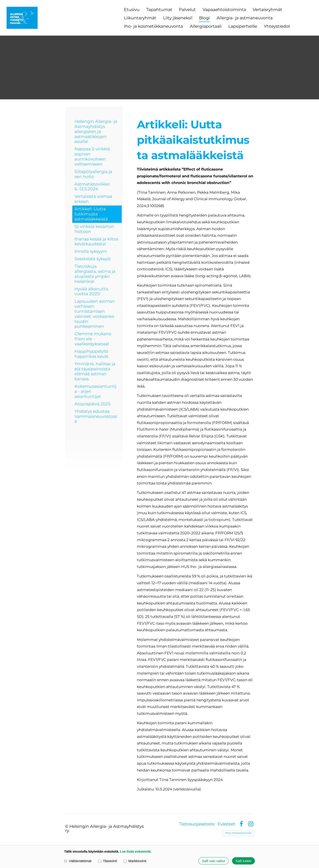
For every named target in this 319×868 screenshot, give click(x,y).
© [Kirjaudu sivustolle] (67, 826)
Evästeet (226, 824)
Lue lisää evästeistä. (136, 851)
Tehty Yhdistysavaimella (238, 833)
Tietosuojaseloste (197, 824)
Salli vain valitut (213, 861)
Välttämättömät (78, 861)
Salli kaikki (243, 861)
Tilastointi (108, 861)
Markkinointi (135, 861)
